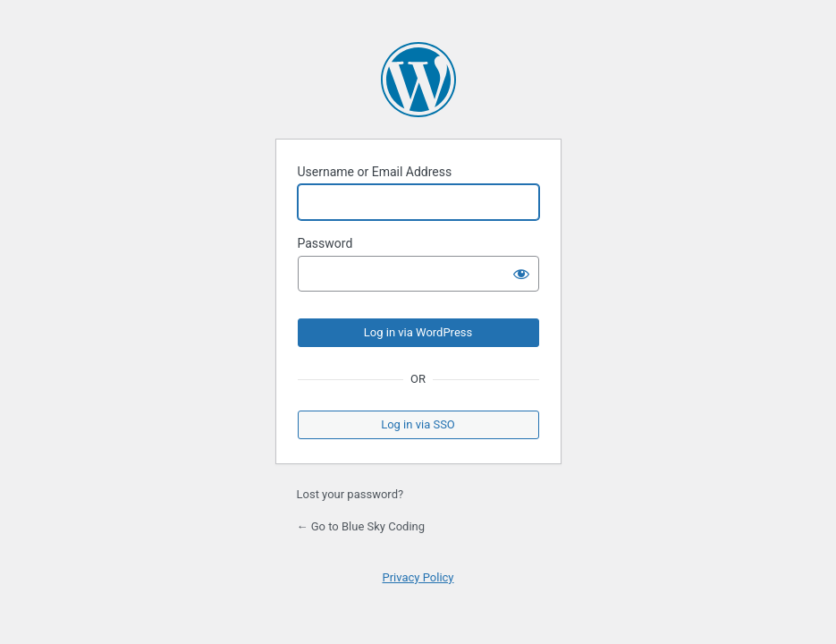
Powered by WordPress (418, 80)
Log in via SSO (418, 424)
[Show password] (521, 274)
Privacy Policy (418, 577)
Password (325, 243)
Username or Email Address (375, 172)
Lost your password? (350, 494)
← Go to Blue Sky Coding (361, 526)
